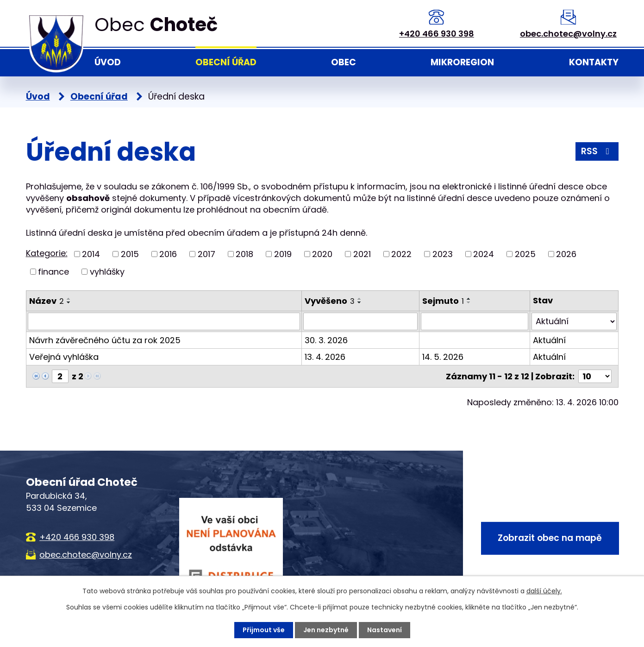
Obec (344, 62)
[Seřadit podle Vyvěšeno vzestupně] (360, 299)
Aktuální (549, 340)
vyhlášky (107, 272)
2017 (206, 254)
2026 (566, 254)
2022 (401, 254)
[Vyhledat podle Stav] (574, 321)
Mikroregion (462, 62)
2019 (283, 254)
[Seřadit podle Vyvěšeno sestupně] (360, 302)
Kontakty (594, 62)
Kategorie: (47, 253)
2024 (484, 254)
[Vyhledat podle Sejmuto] (474, 321)
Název (47, 301)
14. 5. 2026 (443, 357)
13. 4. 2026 (325, 357)
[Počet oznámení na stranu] (595, 376)
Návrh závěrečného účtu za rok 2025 (105, 340)
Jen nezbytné (326, 630)
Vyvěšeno (330, 301)
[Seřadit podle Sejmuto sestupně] (469, 302)
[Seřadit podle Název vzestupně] (69, 299)
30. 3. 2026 (326, 340)
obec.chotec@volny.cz (568, 34)
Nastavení (385, 630)
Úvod (108, 62)
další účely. (544, 591)
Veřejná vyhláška (64, 357)
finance (53, 272)
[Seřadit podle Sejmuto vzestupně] (469, 299)
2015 (130, 254)
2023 (443, 254)
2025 (525, 254)
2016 (168, 254)
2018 (244, 254)
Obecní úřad (226, 62)
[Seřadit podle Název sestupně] (69, 302)
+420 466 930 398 (437, 34)
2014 (91, 254)
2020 (322, 254)
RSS (597, 151)
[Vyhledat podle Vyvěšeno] (360, 321)
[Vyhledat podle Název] (164, 321)
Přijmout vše (264, 630)
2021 (362, 254)
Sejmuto (443, 301)
